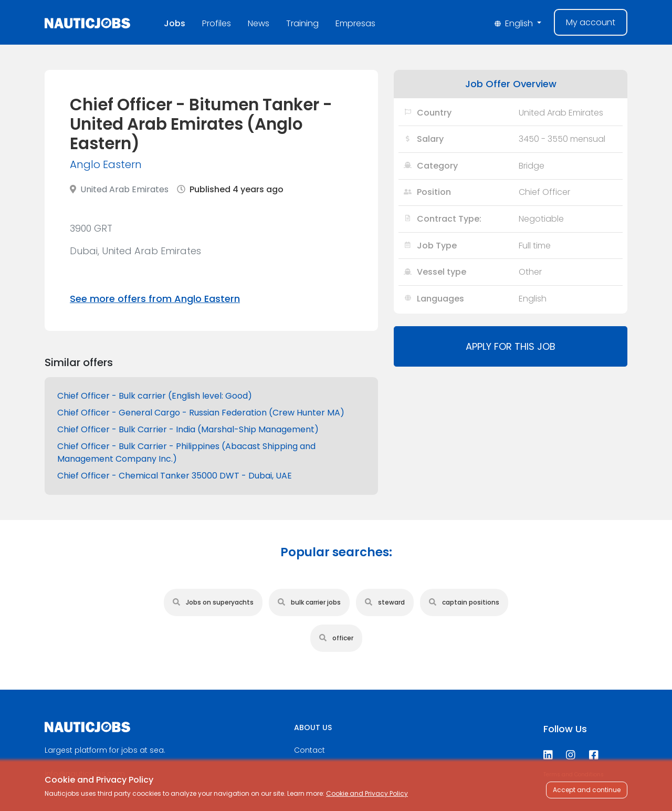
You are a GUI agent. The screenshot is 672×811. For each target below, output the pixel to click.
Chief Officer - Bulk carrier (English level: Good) (155, 396)
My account (591, 22)
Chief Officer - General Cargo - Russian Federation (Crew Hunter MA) (201, 413)
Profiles (217, 23)
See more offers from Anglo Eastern (155, 299)
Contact (309, 750)
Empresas (355, 23)
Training (302, 23)
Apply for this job (511, 346)
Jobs (175, 23)
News (259, 23)
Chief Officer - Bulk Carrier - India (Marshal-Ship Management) (188, 429)
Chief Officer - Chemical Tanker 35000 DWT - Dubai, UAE (175, 476)
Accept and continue (587, 790)
